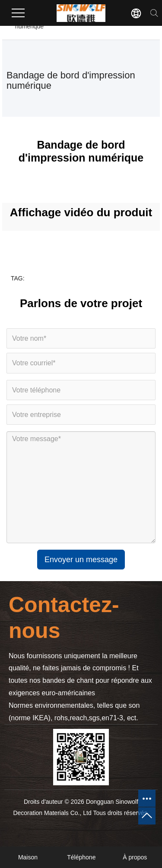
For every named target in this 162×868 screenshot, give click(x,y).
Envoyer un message (81, 560)
